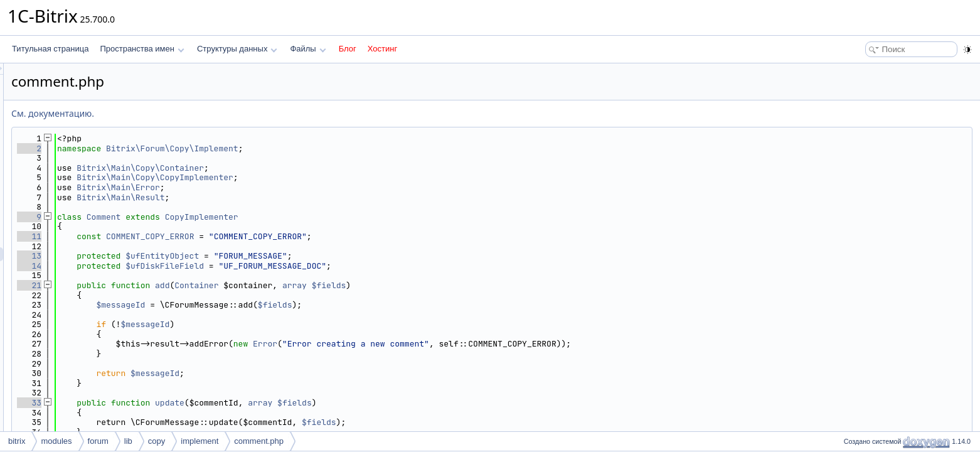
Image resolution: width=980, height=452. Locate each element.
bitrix (17, 441)
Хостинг (382, 49)
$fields (486, 285)
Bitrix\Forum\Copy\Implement (329, 148)
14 (186, 266)
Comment (261, 217)
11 (186, 236)
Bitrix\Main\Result (277, 197)
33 (186, 403)
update (327, 403)
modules (56, 441)
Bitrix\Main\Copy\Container (297, 168)
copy (157, 441)
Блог (348, 49)
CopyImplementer (359, 217)
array (451, 285)
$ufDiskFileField (322, 266)
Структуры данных (237, 49)
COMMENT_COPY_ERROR (307, 236)
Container (353, 285)
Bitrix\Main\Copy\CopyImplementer (312, 177)
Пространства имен (142, 49)
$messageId (277, 305)
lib (128, 441)
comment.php (259, 441)
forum (98, 441)
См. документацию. (210, 113)
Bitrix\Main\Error (275, 187)
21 (186, 285)
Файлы (308, 49)
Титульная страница (50, 49)
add (319, 285)
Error (422, 344)
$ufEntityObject (319, 256)
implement (200, 441)
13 (186, 256)
